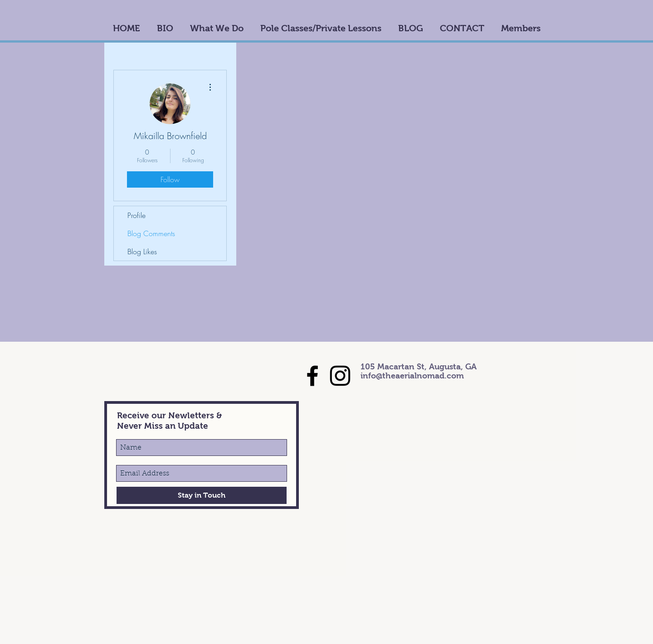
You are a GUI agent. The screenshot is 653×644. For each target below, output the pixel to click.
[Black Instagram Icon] (340, 376)
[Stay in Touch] (202, 495)
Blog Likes (142, 252)
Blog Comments (151, 233)
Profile (136, 215)
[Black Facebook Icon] (312, 376)
